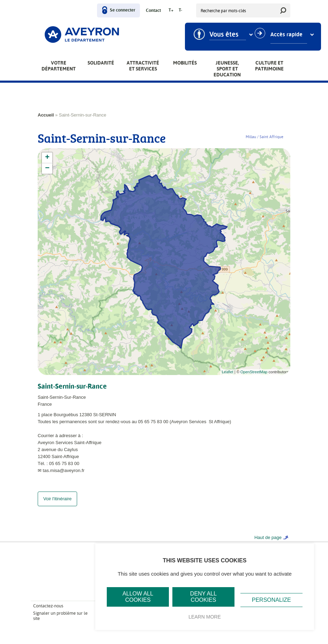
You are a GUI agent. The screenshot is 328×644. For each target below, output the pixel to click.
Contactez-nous (48, 613)
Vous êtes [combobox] (224, 35)
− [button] (47, 169)
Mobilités (185, 63)
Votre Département (59, 66)
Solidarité (101, 63)
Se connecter (123, 10)
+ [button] (47, 158)
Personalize (271, 600)
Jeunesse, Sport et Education (227, 69)
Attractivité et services (143, 66)
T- (180, 10)
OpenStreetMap (254, 372)
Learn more (205, 617)
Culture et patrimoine (269, 66)
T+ (171, 10)
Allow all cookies (138, 597)
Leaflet (228, 372)
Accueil (46, 115)
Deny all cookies (203, 597)
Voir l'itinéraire (57, 506)
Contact (153, 11)
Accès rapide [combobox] (286, 35)
